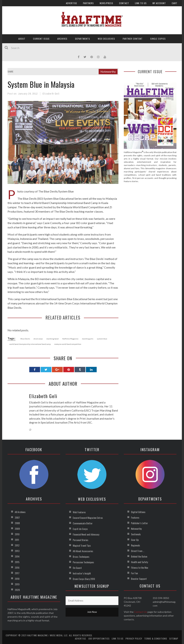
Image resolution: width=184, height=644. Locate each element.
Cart (175, 3)
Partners (88, 3)
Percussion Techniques (83, 562)
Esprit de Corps (80, 529)
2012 (17, 545)
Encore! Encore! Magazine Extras (88, 518)
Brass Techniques (81, 557)
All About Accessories (83, 551)
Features (135, 517)
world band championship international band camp (30, 344)
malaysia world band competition (68, 344)
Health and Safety (139, 562)
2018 (17, 579)
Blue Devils (25, 339)
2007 (17, 517)
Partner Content (133, 39)
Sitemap (174, 639)
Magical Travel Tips (82, 545)
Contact (124, 3)
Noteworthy (108, 71)
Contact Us (141, 612)
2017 (17, 573)
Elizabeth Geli (51, 94)
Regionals (135, 545)
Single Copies (158, 39)
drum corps (38, 339)
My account (159, 3)
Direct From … (138, 551)
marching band (52, 339)
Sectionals (136, 534)
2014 (17, 556)
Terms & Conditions (156, 639)
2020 (17, 590)
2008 (17, 523)
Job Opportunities (99, 639)
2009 (17, 529)
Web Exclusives (106, 39)
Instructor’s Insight (82, 573)
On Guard (77, 568)
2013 (17, 551)
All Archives (20, 512)
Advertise (72, 3)
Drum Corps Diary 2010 (84, 579)
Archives (62, 39)
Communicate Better (83, 523)
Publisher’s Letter (139, 523)
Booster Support (139, 579)
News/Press (106, 3)
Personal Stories (80, 540)
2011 (17, 540)
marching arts (88, 339)
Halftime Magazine (70, 339)
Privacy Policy (134, 639)
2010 (17, 534)
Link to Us (141, 3)
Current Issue (41, 39)
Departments (83, 39)
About (22, 39)
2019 (17, 584)
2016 (17, 567)
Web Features (79, 512)
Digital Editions (138, 512)
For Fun (134, 573)
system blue (102, 339)
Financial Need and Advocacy (86, 534)
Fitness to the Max (140, 567)
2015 (17, 562)
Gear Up (135, 540)
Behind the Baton (139, 556)
